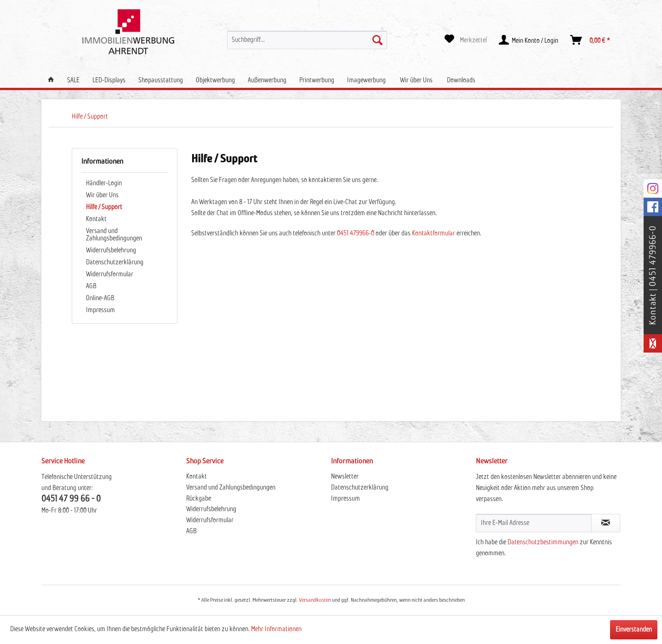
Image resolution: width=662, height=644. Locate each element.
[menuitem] (307, 40)
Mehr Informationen (276, 629)
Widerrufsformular (110, 274)
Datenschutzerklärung (115, 262)
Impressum (100, 310)
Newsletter (345, 477)
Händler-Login (104, 183)
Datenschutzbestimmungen (543, 542)
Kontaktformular (434, 234)
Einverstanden (634, 630)
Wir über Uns (102, 195)
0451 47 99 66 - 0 (71, 499)
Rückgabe (199, 499)
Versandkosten (315, 600)
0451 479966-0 (356, 234)
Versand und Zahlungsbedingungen (114, 235)
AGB (91, 286)
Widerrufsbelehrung (111, 251)
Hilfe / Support (104, 207)
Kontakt (96, 219)
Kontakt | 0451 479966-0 (653, 275)
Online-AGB (100, 298)
